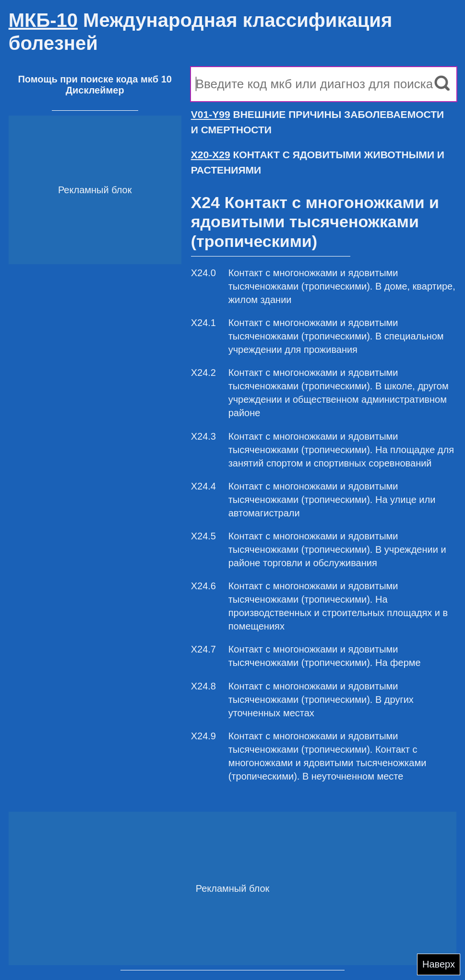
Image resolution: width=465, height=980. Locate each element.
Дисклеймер (95, 90)
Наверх (439, 964)
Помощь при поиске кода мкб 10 (95, 79)
